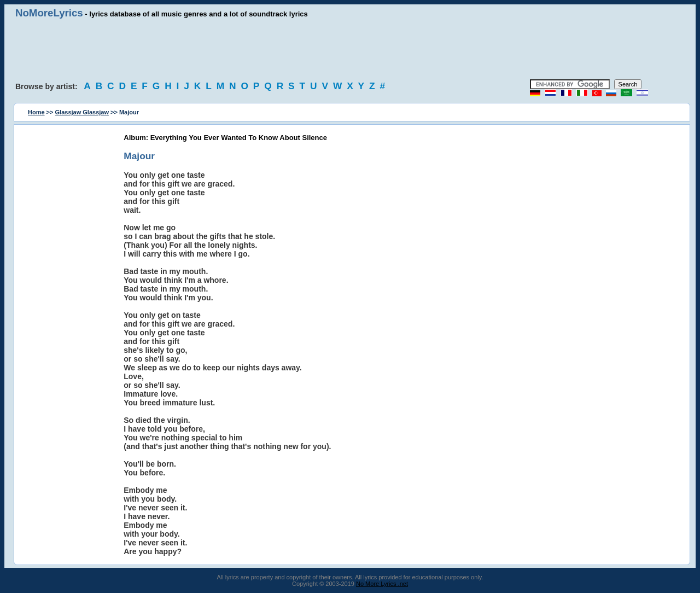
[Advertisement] (350, 49)
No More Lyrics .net (382, 584)
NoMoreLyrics (49, 13)
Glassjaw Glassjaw (82, 112)
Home (36, 112)
